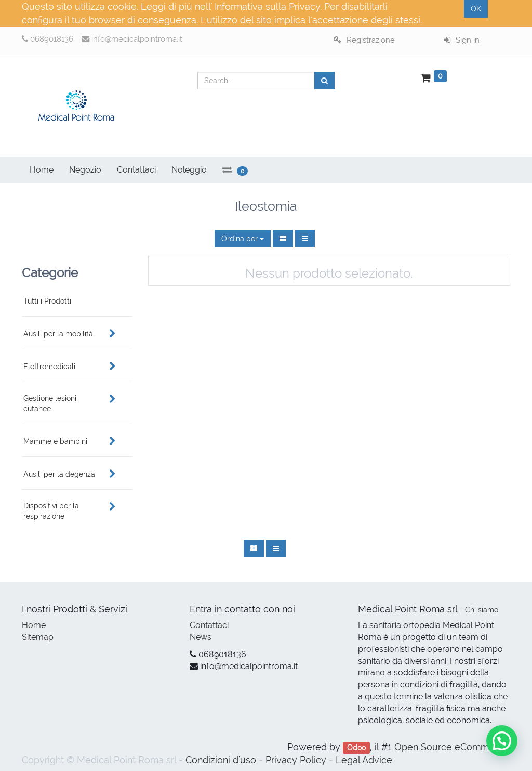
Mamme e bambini (55, 441)
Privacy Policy (296, 760)
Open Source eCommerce (451, 747)
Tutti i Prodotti (47, 301)
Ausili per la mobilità (58, 334)
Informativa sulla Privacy (267, 6)
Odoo (356, 748)
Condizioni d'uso (221, 760)
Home (34, 625)
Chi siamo (482, 610)
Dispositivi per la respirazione (51, 511)
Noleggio (189, 170)
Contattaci (209, 625)
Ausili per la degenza (59, 474)
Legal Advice (364, 760)
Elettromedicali (49, 367)
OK (476, 9)
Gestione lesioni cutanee (50, 403)
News (201, 637)
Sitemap (38, 637)
